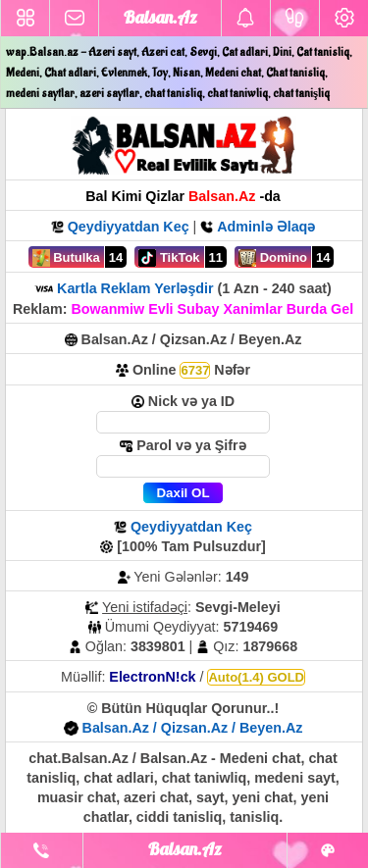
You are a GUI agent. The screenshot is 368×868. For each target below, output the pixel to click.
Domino (273, 258)
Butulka (66, 258)
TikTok (169, 258)
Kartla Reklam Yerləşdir (135, 288)
